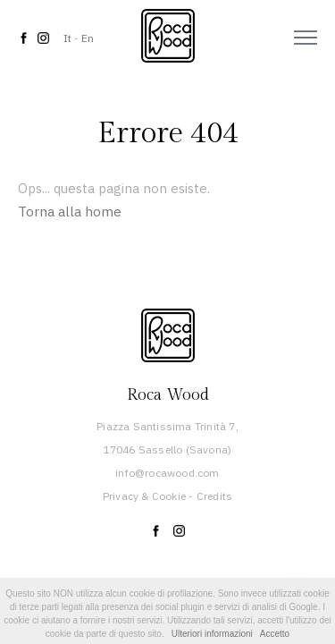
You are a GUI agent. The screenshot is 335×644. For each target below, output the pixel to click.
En (88, 38)
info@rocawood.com (167, 473)
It (67, 38)
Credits (214, 496)
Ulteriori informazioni (212, 634)
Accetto (275, 634)
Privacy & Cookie (144, 496)
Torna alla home (70, 212)
